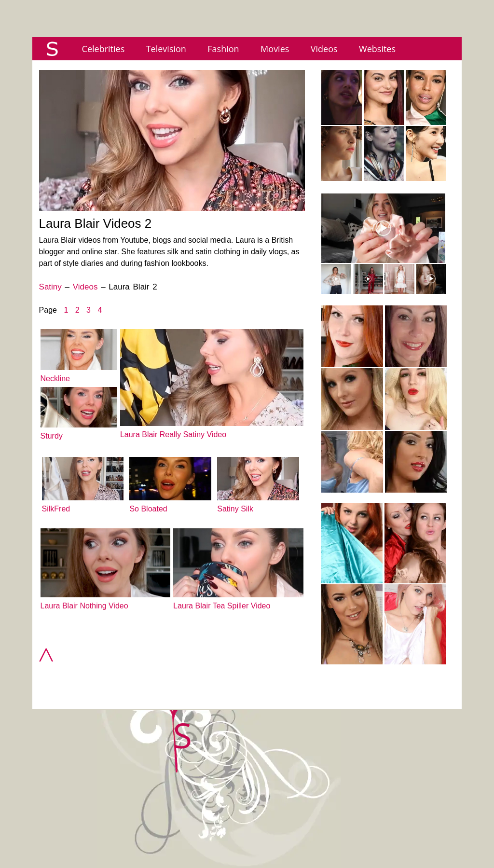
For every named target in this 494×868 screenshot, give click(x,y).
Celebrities (103, 49)
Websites (377, 49)
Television (166, 49)
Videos (324, 49)
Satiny (50, 287)
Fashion (223, 49)
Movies (275, 49)
